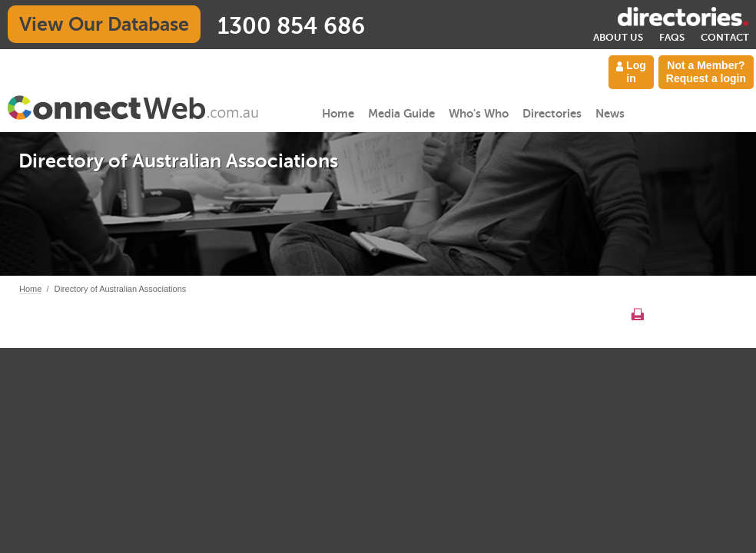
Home (338, 113)
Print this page (637, 314)
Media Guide (401, 113)
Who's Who (479, 113)
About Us (618, 37)
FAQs (672, 37)
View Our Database (104, 24)
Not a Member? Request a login (706, 72)
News (610, 113)
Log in (631, 72)
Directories (552, 113)
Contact (725, 37)
